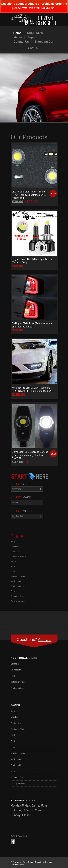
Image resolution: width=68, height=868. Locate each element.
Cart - (32, 48)
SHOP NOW (35, 33)
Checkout (15, 546)
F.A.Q (13, 561)
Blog (13, 542)
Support (33, 37)
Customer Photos (18, 556)
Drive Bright (28, 862)
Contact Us (21, 42)
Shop (13, 591)
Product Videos (17, 586)
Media (18, 37)
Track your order (18, 601)
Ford (13, 566)
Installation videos (19, 576)
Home (17, 33)
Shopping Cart (44, 42)
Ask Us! (45, 639)
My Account (16, 581)
